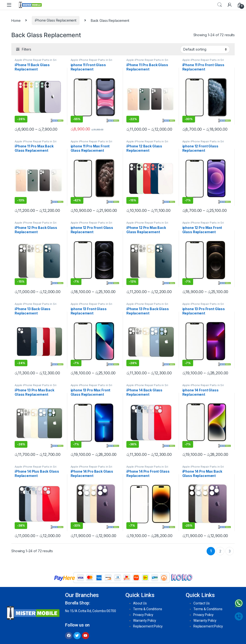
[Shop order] (205, 49)
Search (220, 5)
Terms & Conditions (148, 609)
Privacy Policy (143, 615)
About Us (140, 603)
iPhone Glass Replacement (56, 20)
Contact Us (202, 603)
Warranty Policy (145, 621)
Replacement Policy (148, 626)
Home (16, 20)
